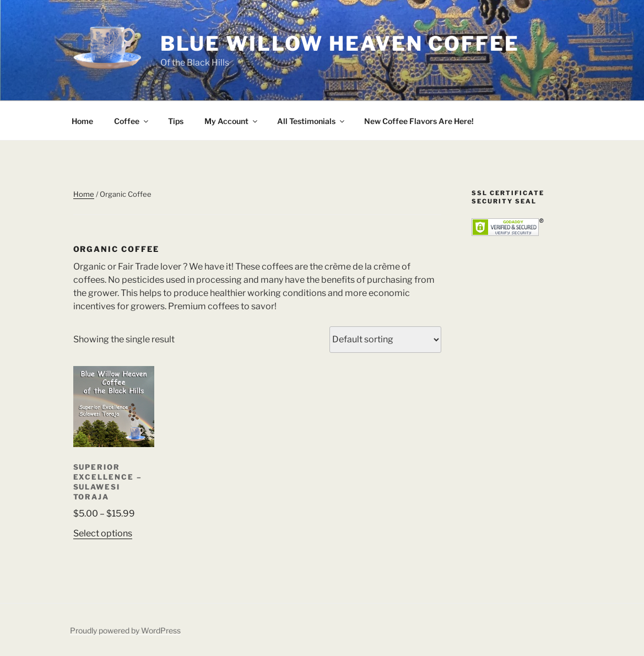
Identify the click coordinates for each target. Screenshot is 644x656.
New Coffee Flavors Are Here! (419, 121)
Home (82, 121)
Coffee (132, 121)
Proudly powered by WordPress (125, 630)
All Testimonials (312, 121)
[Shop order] (385, 340)
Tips (176, 121)
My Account (232, 121)
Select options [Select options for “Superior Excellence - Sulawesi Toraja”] (103, 533)
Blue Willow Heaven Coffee (340, 44)
